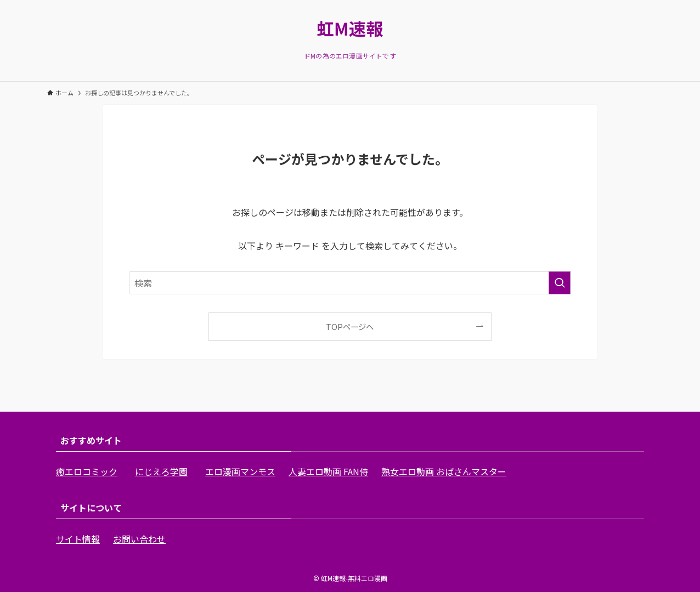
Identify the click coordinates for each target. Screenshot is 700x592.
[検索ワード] (350, 283)
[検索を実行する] (560, 283)
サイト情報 (78, 539)
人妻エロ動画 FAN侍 (328, 471)
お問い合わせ (139, 539)
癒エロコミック (87, 471)
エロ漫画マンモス (240, 471)
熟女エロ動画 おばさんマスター (444, 471)
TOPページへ (350, 326)
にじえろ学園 (161, 471)
